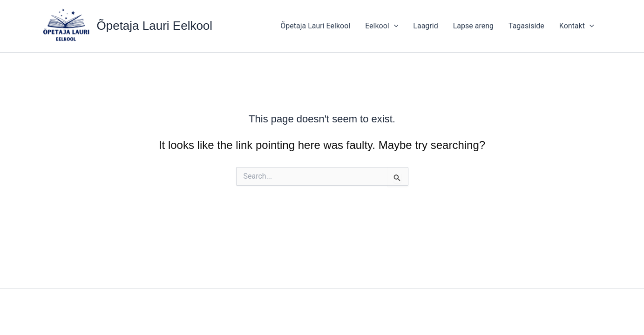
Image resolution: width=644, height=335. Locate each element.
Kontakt (577, 26)
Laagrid (425, 26)
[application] (394, 26)
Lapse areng (473, 26)
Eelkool (382, 26)
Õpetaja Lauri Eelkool (155, 26)
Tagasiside (526, 26)
